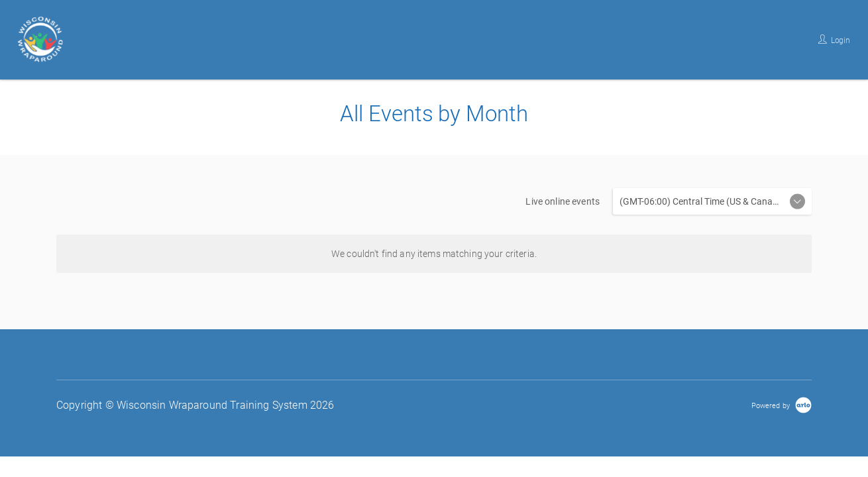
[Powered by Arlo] (782, 405)
